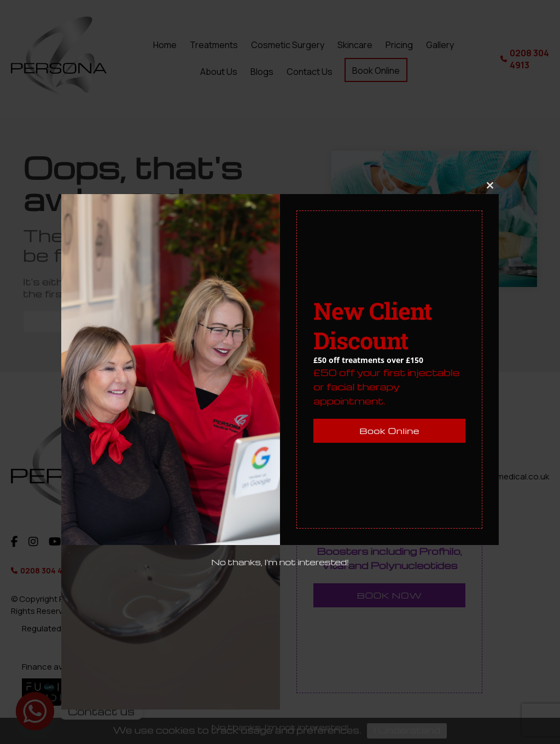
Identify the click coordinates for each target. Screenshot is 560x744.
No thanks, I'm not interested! (280, 562)
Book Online (389, 431)
